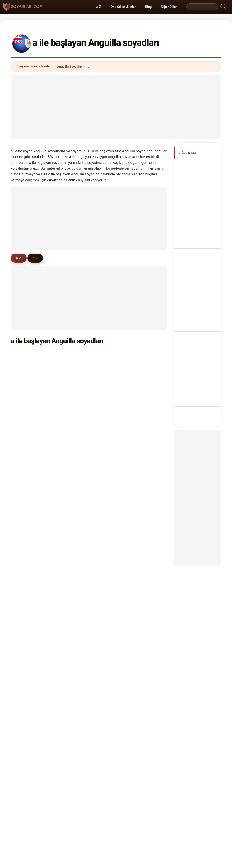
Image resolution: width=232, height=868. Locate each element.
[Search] (202, 7)
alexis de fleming (142, 543)
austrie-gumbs (140, 499)
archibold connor (89, 554)
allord (80, 433)
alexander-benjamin (91, 593)
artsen (134, 411)
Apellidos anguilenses (196, 167)
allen (80, 378)
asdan (81, 532)
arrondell (30, 582)
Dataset (155, 835)
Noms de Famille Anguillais (201, 193)
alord (133, 521)
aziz (132, 433)
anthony (82, 367)
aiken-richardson (142, 582)
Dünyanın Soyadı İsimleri (34, 66)
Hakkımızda (86, 835)
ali (24, 389)
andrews (29, 378)
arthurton (136, 477)
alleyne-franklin (88, 488)
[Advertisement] (116, 107)
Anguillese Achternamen (197, 271)
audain (28, 477)
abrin (80, 582)
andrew (82, 422)
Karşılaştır (132, 835)
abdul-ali (83, 510)
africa (27, 604)
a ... (37, 258)
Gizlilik (174, 835)
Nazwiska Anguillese (196, 258)
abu (25, 466)
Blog (148, 7)
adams (28, 356)
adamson (30, 488)
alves (27, 455)
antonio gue (32, 554)
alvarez (135, 389)
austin (27, 444)
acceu (27, 510)
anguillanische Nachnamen (199, 206)
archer (81, 444)
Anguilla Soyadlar (70, 67)
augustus (136, 367)
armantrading (33, 422)
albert (80, 466)
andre (134, 604)
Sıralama (110, 835)
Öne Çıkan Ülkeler (123, 7)
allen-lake (30, 571)
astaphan (136, 400)
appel (27, 411)
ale (131, 444)
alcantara (136, 466)
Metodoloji (60, 835)
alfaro (134, 422)
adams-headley (88, 499)
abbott (134, 356)
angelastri (137, 510)
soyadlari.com (116, 817)
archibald (30, 433)
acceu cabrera (34, 543)
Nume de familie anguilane (201, 336)
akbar (80, 389)
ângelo (81, 604)
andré (27, 521)
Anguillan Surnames (195, 180)
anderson (30, 367)
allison (81, 411)
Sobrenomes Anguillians (198, 245)
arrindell (82, 356)
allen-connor (139, 532)
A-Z (98, 7)
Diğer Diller (169, 7)
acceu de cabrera (89, 543)
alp (132, 455)
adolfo (134, 571)
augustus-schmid (89, 521)
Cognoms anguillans (196, 232)
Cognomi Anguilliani (195, 219)
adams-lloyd (139, 593)
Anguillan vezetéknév (195, 323)
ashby (27, 499)
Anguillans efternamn (196, 349)
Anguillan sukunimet (195, 310)
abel (26, 593)
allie (26, 400)
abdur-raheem (140, 488)
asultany (82, 477)
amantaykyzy (86, 571)
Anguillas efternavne (195, 297)
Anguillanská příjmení (198, 284)
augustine (83, 455)
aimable (82, 400)
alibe (26, 532)
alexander (137, 378)
